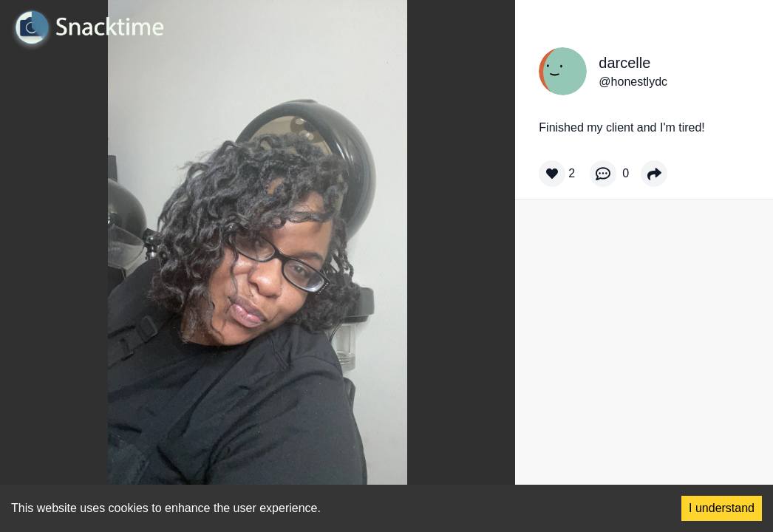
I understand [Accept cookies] (722, 508)
